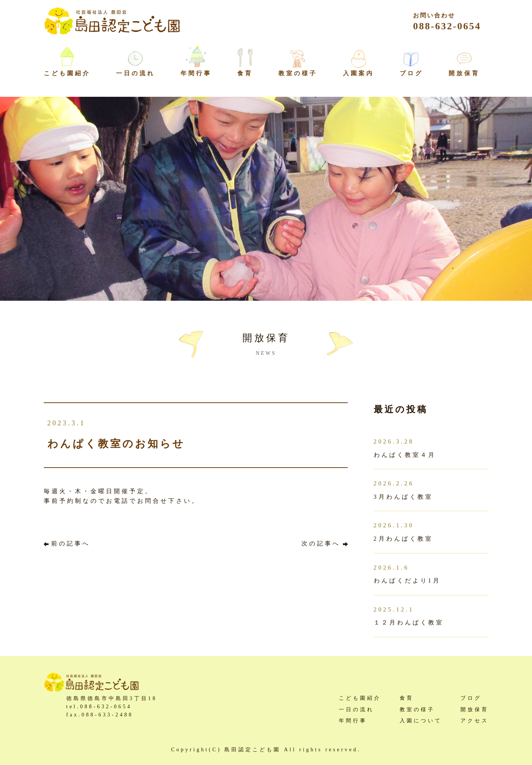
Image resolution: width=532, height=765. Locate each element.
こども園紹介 (360, 698)
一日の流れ (136, 73)
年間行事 (196, 73)
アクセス (475, 721)
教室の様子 (298, 73)
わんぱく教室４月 (405, 455)
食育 (245, 73)
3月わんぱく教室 (403, 497)
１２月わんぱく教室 (409, 622)
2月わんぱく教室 (403, 539)
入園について (421, 721)
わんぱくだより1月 (407, 581)
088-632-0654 (447, 22)
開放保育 (464, 73)
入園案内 (358, 73)
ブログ (411, 73)
